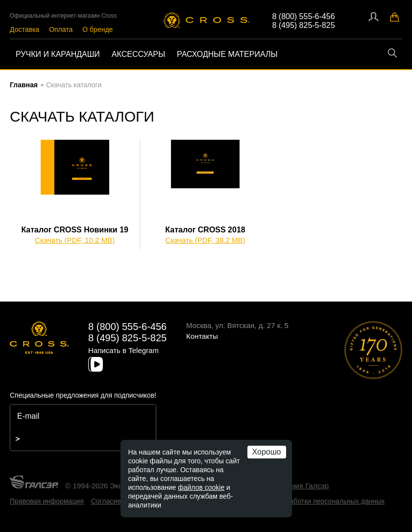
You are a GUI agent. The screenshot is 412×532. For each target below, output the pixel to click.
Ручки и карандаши (58, 54)
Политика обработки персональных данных (315, 501)
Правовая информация (47, 501)
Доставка (24, 29)
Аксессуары (138, 54)
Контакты (202, 336)
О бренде (97, 29)
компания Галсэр (300, 486)
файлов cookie (201, 487)
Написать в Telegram (123, 350)
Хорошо (267, 452)
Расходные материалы (227, 54)
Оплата (61, 29)
